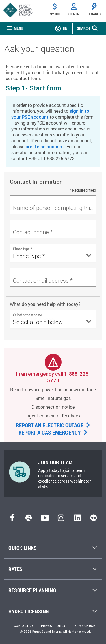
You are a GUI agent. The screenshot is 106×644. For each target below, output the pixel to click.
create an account (45, 147)
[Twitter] (29, 519)
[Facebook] (12, 519)
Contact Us (24, 626)
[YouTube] (45, 519)
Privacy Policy (53, 626)
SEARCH (83, 28)
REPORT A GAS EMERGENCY (53, 432)
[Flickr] (94, 519)
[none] (15, 28)
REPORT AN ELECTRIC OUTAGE (53, 425)
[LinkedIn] (77, 519)
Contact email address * (43, 281)
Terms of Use (84, 626)
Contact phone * (33, 232)
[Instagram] (61, 519)
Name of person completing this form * (54, 208)
